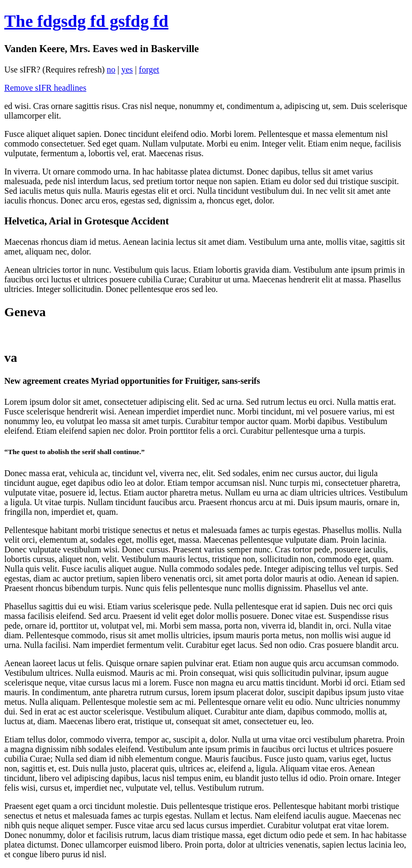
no (111, 70)
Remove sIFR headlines (45, 88)
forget (149, 70)
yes (127, 70)
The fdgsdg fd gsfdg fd (86, 21)
